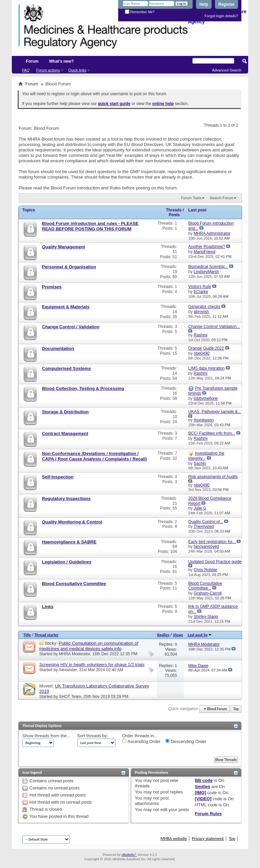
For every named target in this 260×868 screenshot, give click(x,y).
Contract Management (65, 433)
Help (204, 4)
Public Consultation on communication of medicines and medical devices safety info (89, 646)
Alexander (68, 670)
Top (236, 709)
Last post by (200, 635)
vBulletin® (129, 855)
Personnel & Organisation (69, 267)
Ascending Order (141, 741)
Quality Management (63, 247)
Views (178, 635)
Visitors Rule (200, 287)
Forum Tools (191, 198)
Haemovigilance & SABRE (69, 542)
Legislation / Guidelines (67, 562)
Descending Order (186, 741)
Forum (32, 61)
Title (27, 635)
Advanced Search (227, 70)
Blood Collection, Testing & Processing (83, 388)
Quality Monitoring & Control (72, 522)
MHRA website (174, 838)
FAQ (26, 70)
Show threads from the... (46, 736)
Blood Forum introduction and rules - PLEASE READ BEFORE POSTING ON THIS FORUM (90, 226)
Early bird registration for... (212, 542)
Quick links (77, 70)
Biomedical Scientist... (208, 267)
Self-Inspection (58, 477)
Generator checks (204, 307)
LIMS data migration (206, 368)
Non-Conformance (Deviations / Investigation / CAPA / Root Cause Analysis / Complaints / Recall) (94, 456)
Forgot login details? (221, 16)
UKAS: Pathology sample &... (215, 412)
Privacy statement (208, 838)
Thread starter (47, 635)
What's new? (61, 61)
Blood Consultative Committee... (205, 586)
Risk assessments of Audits (213, 477)
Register (226, 4)
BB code (204, 780)
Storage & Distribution (65, 412)
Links (48, 607)
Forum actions (48, 70)
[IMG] (200, 793)
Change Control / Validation (71, 327)
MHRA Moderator (74, 654)
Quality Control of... (206, 522)
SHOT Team (70, 697)
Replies (163, 635)
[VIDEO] (203, 799)
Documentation (58, 348)
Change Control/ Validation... (214, 327)
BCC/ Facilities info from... (212, 433)
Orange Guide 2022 (206, 348)
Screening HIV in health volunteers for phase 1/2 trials (92, 665)
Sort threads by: (93, 736)
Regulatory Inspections (66, 499)
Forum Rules (208, 814)
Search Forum (221, 198)
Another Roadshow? (207, 247)
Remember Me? (140, 12)
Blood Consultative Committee (74, 584)
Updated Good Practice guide (215, 562)
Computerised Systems (67, 368)
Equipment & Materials (66, 307)
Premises (52, 287)
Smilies (202, 787)
